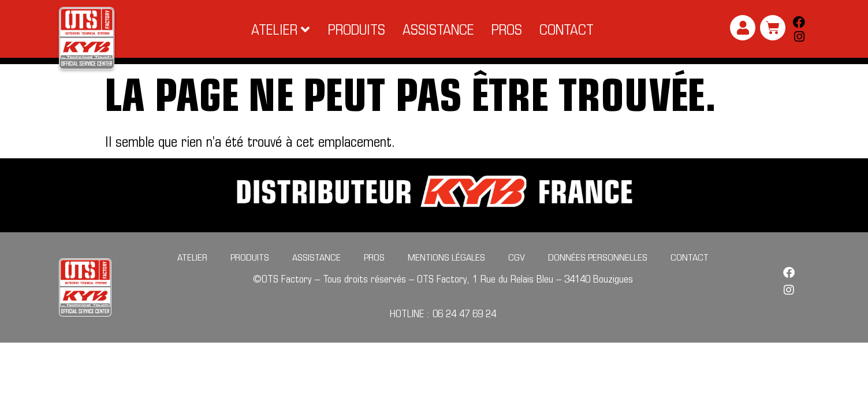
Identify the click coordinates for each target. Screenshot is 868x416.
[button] (281, 29)
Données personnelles (598, 274)
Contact (690, 274)
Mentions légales (446, 274)
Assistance (316, 274)
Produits (250, 274)
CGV (517, 274)
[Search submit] (796, 69)
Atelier (192, 274)
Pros (374, 274)
